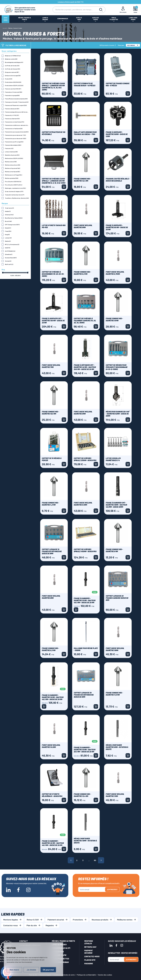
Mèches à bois (11, 162)
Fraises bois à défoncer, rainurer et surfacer (17, 125)
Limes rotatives (11, 152)
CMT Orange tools (12, 225)
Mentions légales (11, 920)
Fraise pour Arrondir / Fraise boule (17, 102)
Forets (9, 79)
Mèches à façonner (13, 168)
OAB (8, 248)
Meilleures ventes (125, 920)
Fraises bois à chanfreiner (14, 122)
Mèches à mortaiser (12, 172)
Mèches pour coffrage (13, 175)
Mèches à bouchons (13, 165)
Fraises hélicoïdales (13, 145)
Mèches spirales (12, 178)
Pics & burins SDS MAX (13, 181)
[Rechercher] (75, 10)
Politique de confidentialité (86, 975)
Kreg (7, 234)
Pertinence (133, 45)
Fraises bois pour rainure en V (16, 138)
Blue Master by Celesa (14, 218)
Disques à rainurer (12, 72)
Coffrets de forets (12, 66)
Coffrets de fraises (12, 69)
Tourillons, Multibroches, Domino (17, 198)
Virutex (8, 261)
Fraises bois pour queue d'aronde (17, 132)
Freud (8, 231)
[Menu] (6, 19)
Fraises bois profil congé (14, 142)
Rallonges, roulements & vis (15, 188)
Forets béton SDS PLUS (14, 85)
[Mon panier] (135, 10)
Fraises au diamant (12, 119)
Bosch (8, 221)
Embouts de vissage (13, 76)
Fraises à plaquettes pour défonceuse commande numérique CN (17, 112)
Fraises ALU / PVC (12, 115)
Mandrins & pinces (12, 155)
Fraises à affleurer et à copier (16, 105)
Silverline (9, 254)
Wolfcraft (9, 264)
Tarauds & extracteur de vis (15, 195)
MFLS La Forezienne (12, 244)
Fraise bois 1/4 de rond (14, 92)
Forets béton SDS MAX (13, 82)
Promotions (78, 920)
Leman (8, 238)
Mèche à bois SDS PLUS (14, 158)
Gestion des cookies (105, 975)
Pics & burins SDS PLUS (14, 185)
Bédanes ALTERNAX (13, 56)
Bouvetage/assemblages (14, 62)
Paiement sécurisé (56, 920)
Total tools (9, 208)
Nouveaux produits (100, 920)
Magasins (50, 925)
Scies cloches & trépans (14, 191)
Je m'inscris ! (112, 889)
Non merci (14, 970)
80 (95, 860)
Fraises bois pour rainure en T (15, 135)
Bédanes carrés (11, 59)
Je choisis (31, 970)
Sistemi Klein (11, 258)
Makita (8, 241)
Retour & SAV (33, 920)
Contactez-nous (11, 925)
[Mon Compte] (123, 10)
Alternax (9, 215)
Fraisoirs (9, 148)
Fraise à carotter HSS (13, 89)
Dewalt (8, 228)
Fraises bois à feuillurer (14, 129)
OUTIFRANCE (10, 251)
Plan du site (32, 925)
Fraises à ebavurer (12, 109)
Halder (8, 211)
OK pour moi (48, 970)
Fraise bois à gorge (12, 95)
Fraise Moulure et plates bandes (16, 99)
